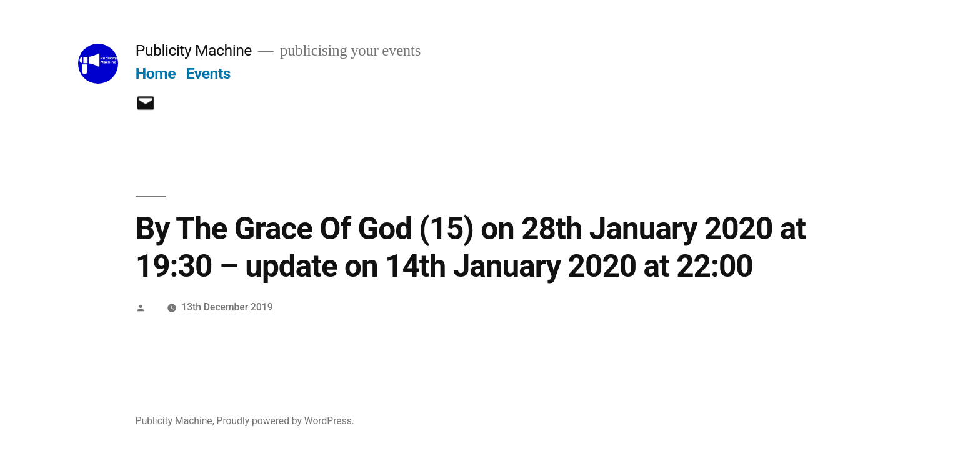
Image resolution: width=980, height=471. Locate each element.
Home (156, 73)
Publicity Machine (194, 50)
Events (208, 73)
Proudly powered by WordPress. (286, 421)
